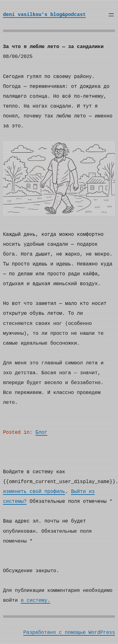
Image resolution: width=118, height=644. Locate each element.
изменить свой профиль (34, 492)
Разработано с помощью (56, 633)
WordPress (102, 633)
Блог (42, 433)
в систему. (35, 601)
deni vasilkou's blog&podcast (45, 15)
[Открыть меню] (111, 15)
